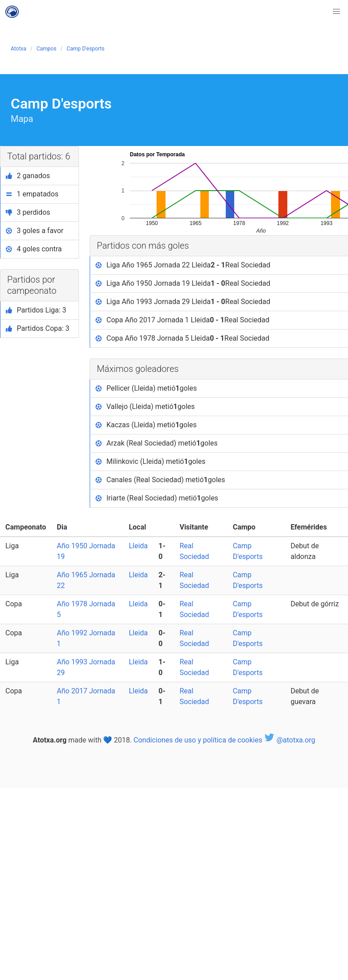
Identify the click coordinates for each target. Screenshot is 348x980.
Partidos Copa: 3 (38, 328)
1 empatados (32, 194)
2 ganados (28, 176)
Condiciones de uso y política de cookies (198, 740)
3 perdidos (28, 212)
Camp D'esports (85, 49)
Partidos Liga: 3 (36, 310)
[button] (336, 12)
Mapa (22, 119)
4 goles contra (34, 249)
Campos (47, 49)
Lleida (139, 546)
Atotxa (19, 49)
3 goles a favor (35, 231)
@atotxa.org (290, 740)
